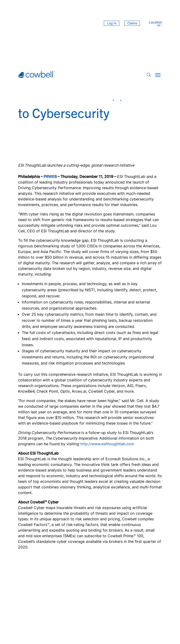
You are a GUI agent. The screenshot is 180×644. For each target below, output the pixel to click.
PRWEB (50, 176)
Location (155, 22)
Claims (132, 23)
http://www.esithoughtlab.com (107, 444)
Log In (112, 23)
